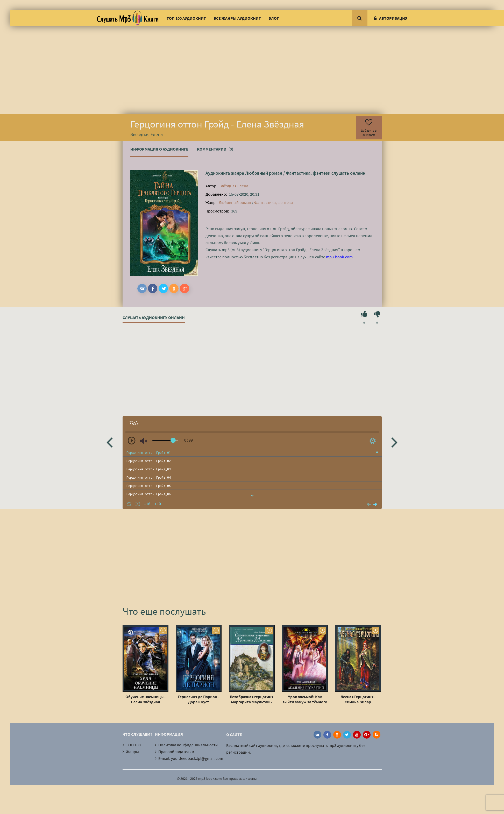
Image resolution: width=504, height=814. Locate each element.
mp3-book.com (339, 257)
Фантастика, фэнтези (308, 173)
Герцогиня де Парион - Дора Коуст (199, 699)
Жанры (132, 752)
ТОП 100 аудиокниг (186, 18)
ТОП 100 (133, 745)
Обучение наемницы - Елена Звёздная (145, 699)
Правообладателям (176, 752)
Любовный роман (264, 173)
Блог (274, 18)
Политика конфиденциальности (188, 745)
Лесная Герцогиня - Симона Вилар (358, 699)
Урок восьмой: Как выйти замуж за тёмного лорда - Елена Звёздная (305, 699)
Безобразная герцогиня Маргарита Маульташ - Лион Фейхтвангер (252, 699)
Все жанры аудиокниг (237, 18)
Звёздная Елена (234, 186)
